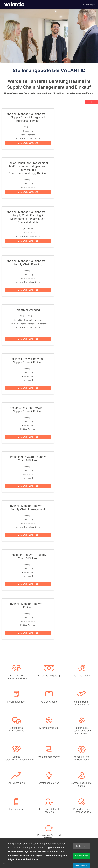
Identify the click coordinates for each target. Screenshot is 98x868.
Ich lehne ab (81, 846)
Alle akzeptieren (81, 856)
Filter (91, 102)
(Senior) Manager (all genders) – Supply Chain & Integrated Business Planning (28, 118)
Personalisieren (81, 865)
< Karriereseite (88, 5)
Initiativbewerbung (28, 310)
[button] (4, 864)
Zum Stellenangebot (28, 143)
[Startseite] (13, 4)
